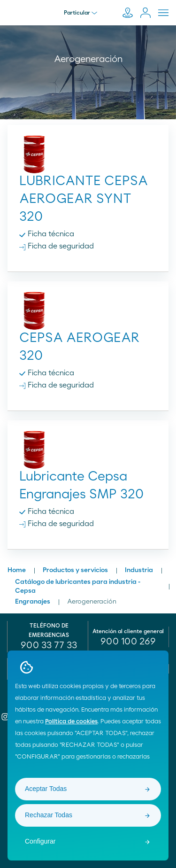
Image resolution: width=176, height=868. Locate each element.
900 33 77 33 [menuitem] (49, 645)
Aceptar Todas (46, 789)
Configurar (40, 841)
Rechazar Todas (49, 815)
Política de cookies (71, 722)
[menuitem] (129, 642)
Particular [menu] (80, 13)
